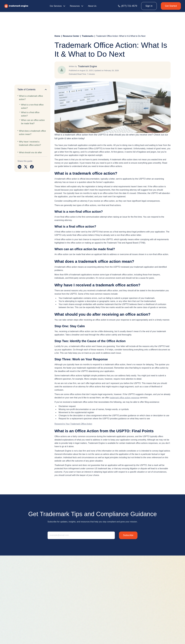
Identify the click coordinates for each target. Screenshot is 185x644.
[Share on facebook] (32, 167)
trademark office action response (124, 398)
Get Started (171, 6)
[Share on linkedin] (20, 167)
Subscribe (128, 535)
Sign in (149, 6)
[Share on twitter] (26, 167)
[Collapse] (46, 90)
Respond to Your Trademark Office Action (73, 424)
